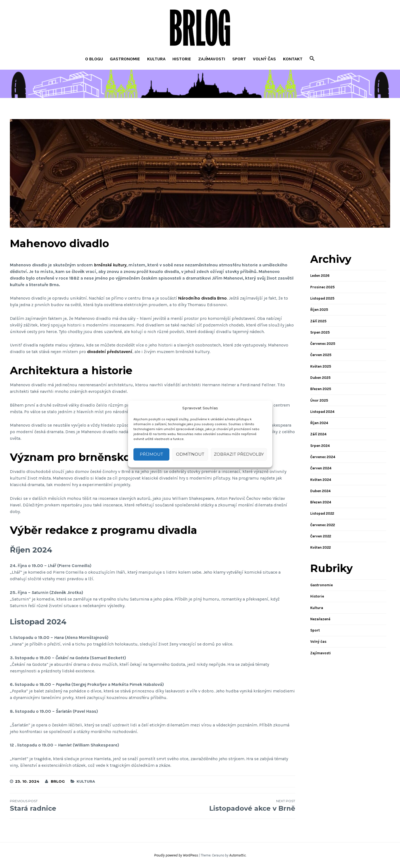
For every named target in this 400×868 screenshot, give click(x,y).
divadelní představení (110, 352)
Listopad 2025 (322, 298)
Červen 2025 (321, 355)
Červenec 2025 (323, 344)
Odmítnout (190, 454)
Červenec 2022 (323, 525)
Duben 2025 (320, 378)
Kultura (156, 59)
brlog (58, 781)
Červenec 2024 (323, 457)
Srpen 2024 (320, 446)
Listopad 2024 (322, 412)
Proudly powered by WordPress (176, 855)
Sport (239, 59)
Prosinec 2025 (322, 287)
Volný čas (264, 59)
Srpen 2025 (320, 332)
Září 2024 (318, 434)
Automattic (237, 855)
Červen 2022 (321, 536)
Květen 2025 (321, 366)
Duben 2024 (320, 491)
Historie (182, 59)
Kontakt (293, 59)
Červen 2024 (321, 468)
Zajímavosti (212, 59)
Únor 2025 (319, 400)
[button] (312, 59)
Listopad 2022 (322, 513)
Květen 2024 (321, 480)
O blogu (94, 59)
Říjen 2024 (319, 423)
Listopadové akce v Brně (224, 805)
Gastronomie (125, 59)
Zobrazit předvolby (239, 454)
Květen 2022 (321, 547)
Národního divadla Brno (202, 298)
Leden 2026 (320, 276)
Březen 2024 (321, 502)
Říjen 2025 (319, 310)
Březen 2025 (321, 389)
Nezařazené (320, 619)
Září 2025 (318, 321)
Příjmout (151, 454)
